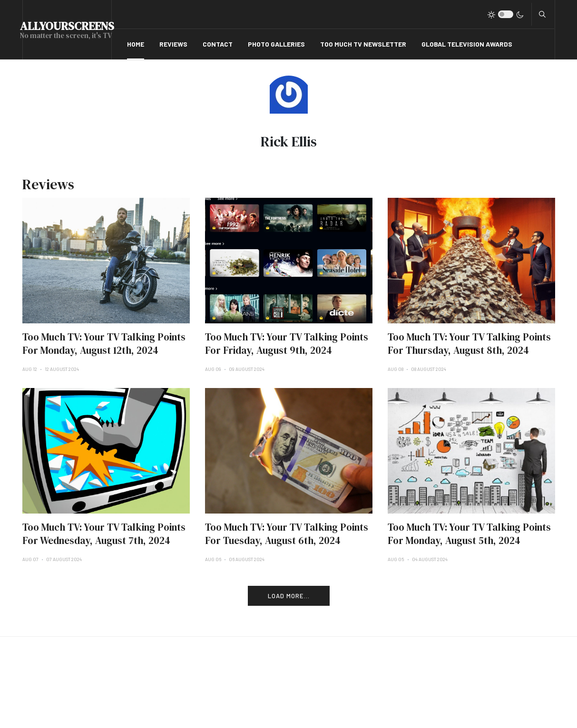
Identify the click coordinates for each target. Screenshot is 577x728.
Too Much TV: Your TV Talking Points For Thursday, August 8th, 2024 (469, 344)
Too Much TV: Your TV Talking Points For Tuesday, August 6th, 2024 (287, 534)
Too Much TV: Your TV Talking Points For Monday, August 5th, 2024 (469, 534)
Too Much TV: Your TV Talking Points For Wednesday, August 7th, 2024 (104, 534)
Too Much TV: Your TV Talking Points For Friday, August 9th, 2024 (287, 344)
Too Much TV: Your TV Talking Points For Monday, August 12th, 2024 (104, 344)
